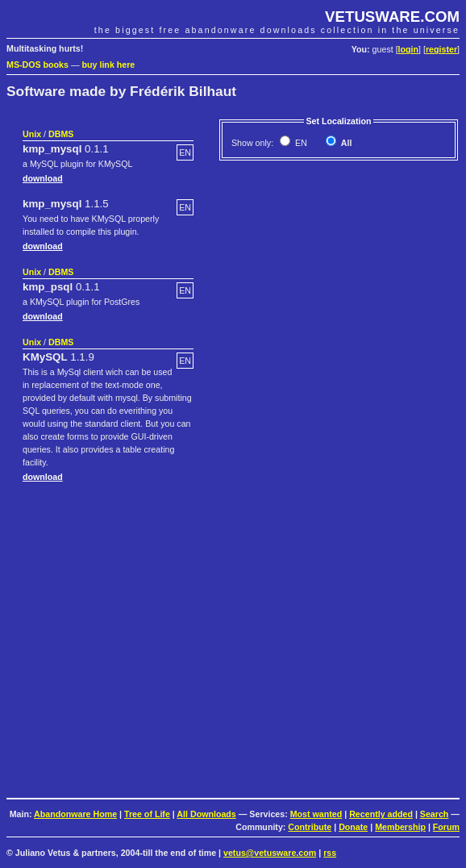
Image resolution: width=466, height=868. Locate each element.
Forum (446, 827)
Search (435, 814)
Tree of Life (147, 814)
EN (300, 143)
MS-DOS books (37, 65)
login (408, 49)
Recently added (381, 814)
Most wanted (316, 814)
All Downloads (206, 814)
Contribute (310, 827)
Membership (400, 827)
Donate (353, 827)
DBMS (61, 134)
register (441, 49)
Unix (32, 134)
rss (330, 853)
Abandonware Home (75, 814)
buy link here (109, 65)
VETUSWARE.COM (392, 17)
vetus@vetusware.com (270, 853)
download (43, 178)
